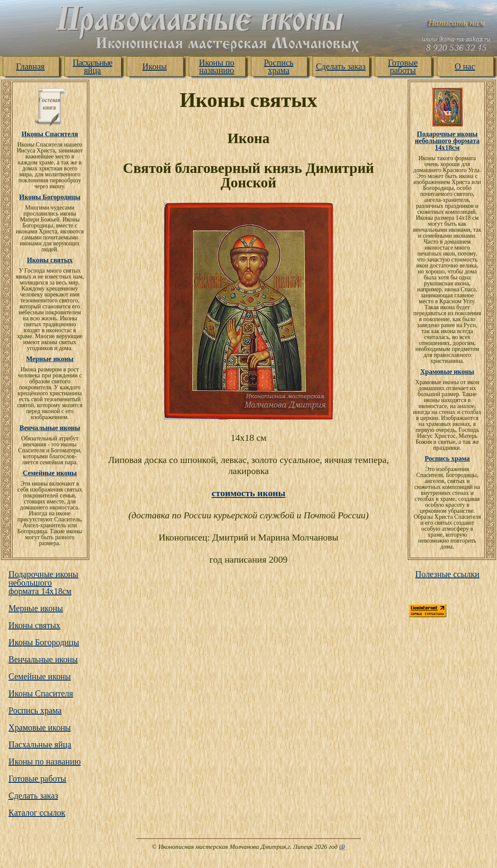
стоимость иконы (248, 493)
